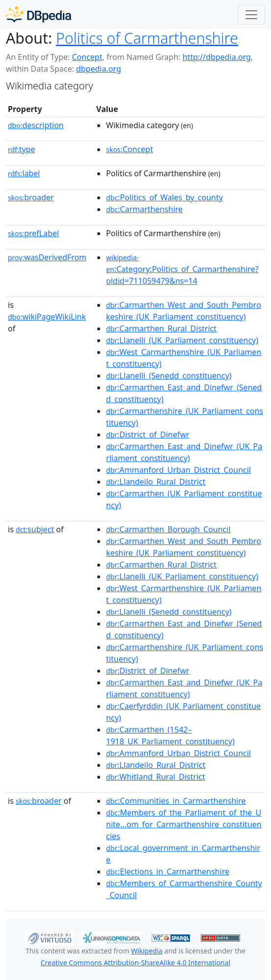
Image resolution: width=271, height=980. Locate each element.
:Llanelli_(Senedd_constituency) (169, 376)
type (22, 149)
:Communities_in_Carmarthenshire (176, 801)
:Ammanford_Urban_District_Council (178, 470)
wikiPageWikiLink (47, 317)
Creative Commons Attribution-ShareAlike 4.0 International (135, 963)
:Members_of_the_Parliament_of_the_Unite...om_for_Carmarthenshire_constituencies (184, 824)
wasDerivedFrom (47, 257)
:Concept (130, 149)
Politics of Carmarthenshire (147, 38)
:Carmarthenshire (144, 209)
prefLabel (33, 233)
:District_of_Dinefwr (148, 435)
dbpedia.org (99, 69)
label (24, 173)
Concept (87, 57)
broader (31, 197)
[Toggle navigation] (251, 15)
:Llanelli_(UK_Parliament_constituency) (182, 340)
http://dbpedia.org (217, 57)
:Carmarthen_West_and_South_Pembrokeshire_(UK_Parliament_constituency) (184, 311)
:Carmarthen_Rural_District (161, 328)
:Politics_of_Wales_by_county (164, 197)
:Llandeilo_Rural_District (156, 482)
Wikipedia (147, 951)
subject (35, 529)
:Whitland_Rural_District (156, 777)
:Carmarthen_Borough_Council (168, 529)
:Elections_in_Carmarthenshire (168, 871)
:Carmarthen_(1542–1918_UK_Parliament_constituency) (170, 735)
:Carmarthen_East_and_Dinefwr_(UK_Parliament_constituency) (184, 452)
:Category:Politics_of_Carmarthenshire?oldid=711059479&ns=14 (182, 270)
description (36, 125)
